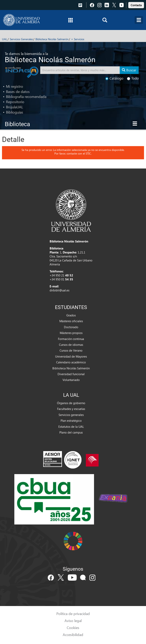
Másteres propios (71, 333)
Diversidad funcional (71, 374)
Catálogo (114, 78)
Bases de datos (18, 91)
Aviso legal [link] (73, 621)
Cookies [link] (73, 628)
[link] (136, 4)
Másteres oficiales (71, 321)
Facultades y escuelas (71, 409)
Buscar (129, 70)
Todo (133, 78)
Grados (71, 315)
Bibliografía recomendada (26, 96)
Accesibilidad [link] (73, 635)
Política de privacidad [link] (73, 614)
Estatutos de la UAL (71, 427)
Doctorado (71, 327)
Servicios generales (71, 415)
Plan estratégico (71, 421)
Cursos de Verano (71, 350)
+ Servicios (78, 39)
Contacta (136, 5)
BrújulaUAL (14, 107)
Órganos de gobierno (71, 403)
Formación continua (71, 339)
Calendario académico (71, 362)
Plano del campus (71, 432)
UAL (5, 39)
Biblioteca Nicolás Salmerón (52, 39)
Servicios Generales (21, 39)
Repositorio (15, 102)
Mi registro (15, 86)
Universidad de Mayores (71, 356)
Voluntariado (71, 380)
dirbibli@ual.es (59, 290)
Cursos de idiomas (71, 345)
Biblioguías (15, 112)
